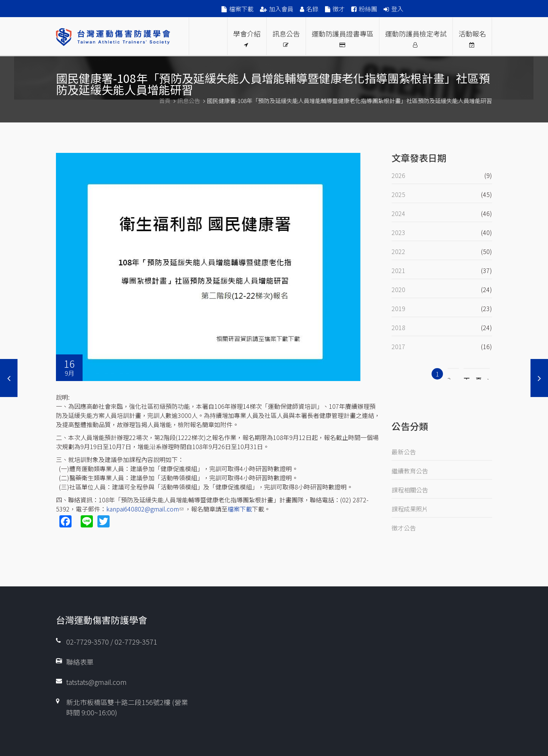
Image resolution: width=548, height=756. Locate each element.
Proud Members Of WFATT (208, 37)
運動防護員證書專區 (342, 38)
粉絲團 (368, 9)
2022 (398, 251)
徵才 (339, 9)
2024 (398, 213)
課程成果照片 (410, 509)
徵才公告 (404, 528)
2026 (398, 175)
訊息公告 (286, 38)
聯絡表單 (80, 662)
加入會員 (281, 9)
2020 (398, 289)
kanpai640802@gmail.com (145, 509)
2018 (398, 327)
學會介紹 (247, 38)
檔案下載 (241, 9)
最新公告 (404, 452)
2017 (398, 346)
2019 (398, 308)
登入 (397, 9)
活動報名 (472, 38)
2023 (398, 232)
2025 (398, 194)
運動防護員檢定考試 (416, 38)
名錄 (312, 9)
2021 (398, 270)
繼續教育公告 (410, 471)
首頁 (165, 101)
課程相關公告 (410, 490)
